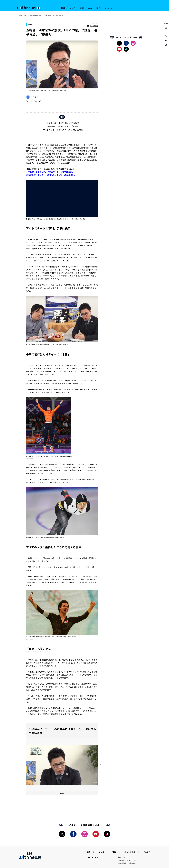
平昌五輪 (37, 101)
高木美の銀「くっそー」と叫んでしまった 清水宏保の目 (51, 175)
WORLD (109, 8)
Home (20, 15)
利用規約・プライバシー (127, 860)
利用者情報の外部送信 (127, 863)
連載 (82, 8)
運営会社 (122, 857)
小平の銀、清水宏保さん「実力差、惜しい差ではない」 (50, 172)
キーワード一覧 (92, 857)
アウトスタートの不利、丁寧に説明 (63, 123)
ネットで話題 (94, 8)
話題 (25, 15)
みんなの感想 (92, 26)
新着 (63, 8)
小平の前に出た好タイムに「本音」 (63, 126)
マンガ (72, 8)
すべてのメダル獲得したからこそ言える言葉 (63, 130)
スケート (30, 101)
